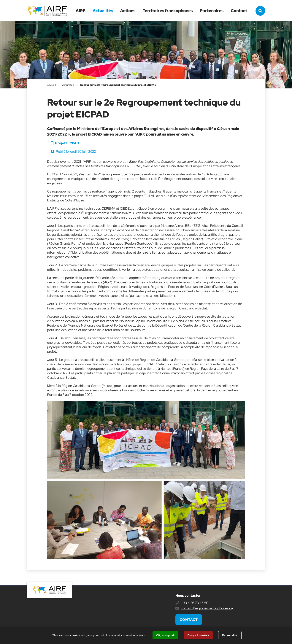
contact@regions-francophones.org (208, 608)
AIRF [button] (80, 11)
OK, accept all (165, 635)
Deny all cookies (198, 635)
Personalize (230, 635)
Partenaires (212, 11)
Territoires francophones (168, 11)
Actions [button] (128, 11)
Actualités (103, 11)
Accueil (51, 85)
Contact (239, 11)
